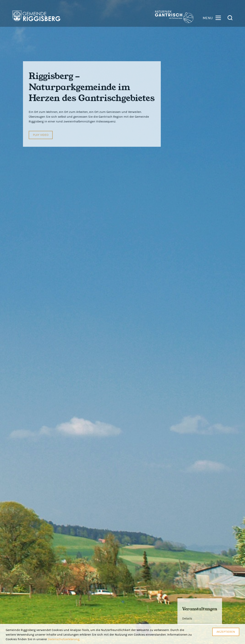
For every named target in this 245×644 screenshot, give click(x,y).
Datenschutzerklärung (64, 639)
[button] (212, 18)
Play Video (41, 135)
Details (187, 619)
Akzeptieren (226, 632)
